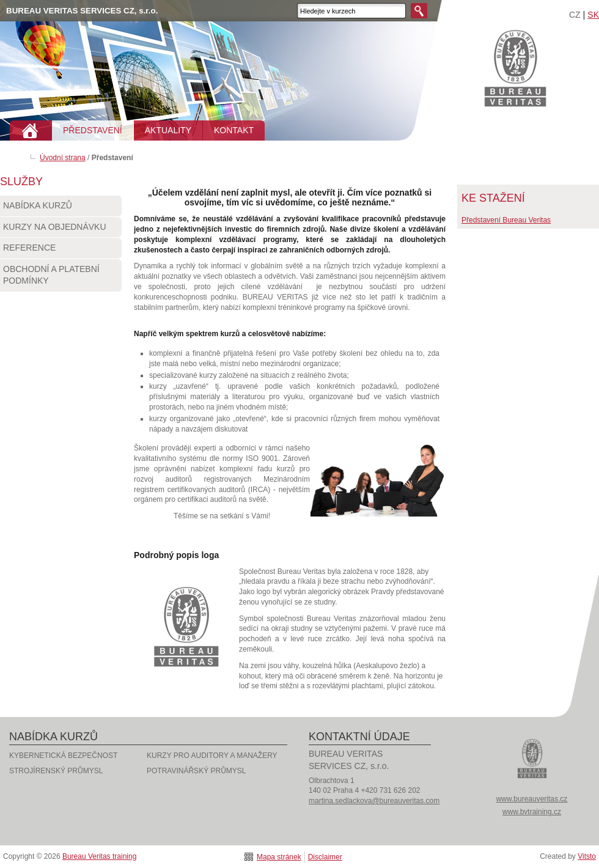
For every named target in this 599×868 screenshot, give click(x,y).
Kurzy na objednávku (61, 230)
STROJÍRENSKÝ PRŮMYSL (56, 771)
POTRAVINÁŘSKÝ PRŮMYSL (196, 771)
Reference (61, 251)
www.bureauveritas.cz (532, 799)
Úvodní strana (63, 158)
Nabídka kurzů (61, 208)
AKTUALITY (168, 130)
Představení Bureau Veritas (506, 220)
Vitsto (587, 856)
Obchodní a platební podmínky (61, 278)
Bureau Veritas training (515, 68)
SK (593, 15)
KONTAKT (234, 130)
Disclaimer (325, 857)
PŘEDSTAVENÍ (93, 130)
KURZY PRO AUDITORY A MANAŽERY (212, 756)
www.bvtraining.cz (532, 812)
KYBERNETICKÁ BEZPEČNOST (63, 756)
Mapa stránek (279, 857)
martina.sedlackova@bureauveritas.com (374, 801)
